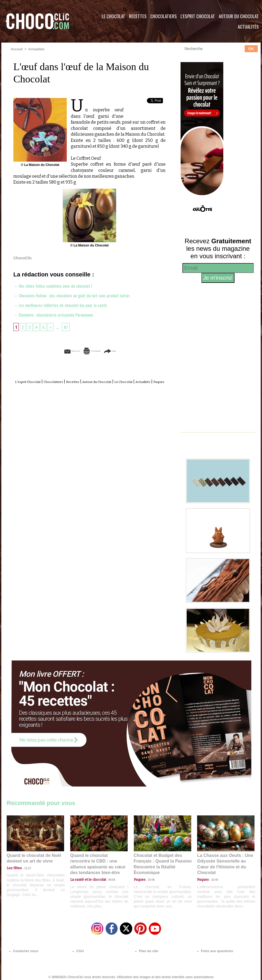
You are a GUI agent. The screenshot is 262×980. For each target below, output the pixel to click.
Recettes (138, 16)
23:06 (149, 877)
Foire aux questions (213, 948)
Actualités (248, 27)
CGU (78, 948)
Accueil (16, 49)
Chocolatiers (164, 16)
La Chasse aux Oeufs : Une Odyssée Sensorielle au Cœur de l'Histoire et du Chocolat (224, 860)
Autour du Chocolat (239, 16)
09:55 (108, 872)
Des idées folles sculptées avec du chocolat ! (56, 285)
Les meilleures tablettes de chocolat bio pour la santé (64, 305)
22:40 (213, 872)
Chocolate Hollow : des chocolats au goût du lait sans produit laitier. (77, 295)
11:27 (25, 867)
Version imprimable (98, 350)
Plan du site (146, 948)
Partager (139, 350)
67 (68, 326)
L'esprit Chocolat (198, 16)
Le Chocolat (114, 16)
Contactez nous (23, 948)
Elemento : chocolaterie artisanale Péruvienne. (58, 314)
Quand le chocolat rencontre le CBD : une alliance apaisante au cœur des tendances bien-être (99, 860)
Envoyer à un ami (49, 350)
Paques (102, 387)
